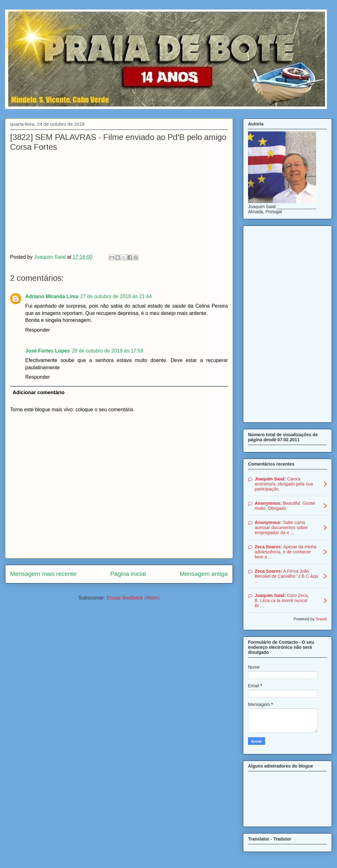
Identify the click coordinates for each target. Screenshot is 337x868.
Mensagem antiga (204, 574)
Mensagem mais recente (43, 574)
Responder (38, 330)
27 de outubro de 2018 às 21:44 (116, 296)
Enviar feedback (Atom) (133, 598)
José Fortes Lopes (47, 351)
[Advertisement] (287, 323)
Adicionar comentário (38, 392)
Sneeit (321, 619)
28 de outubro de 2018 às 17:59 (107, 351)
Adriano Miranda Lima (52, 296)
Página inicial (128, 574)
